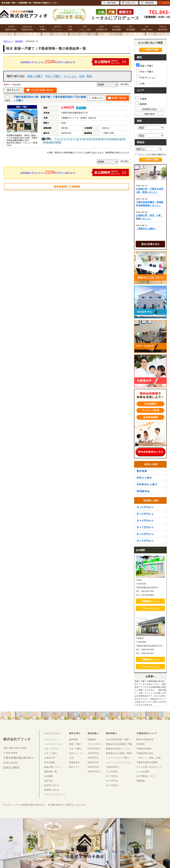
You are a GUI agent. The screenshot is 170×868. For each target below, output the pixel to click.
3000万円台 (93, 762)
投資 (89, 76)
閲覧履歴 (147, 3)
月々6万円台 (112, 772)
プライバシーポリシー (55, 794)
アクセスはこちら (150, 608)
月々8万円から (145, 534)
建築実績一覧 (51, 772)
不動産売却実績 (144, 749)
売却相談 (131, 28)
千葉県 (141, 98)
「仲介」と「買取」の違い (149, 758)
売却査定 (141, 744)
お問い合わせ (147, 30)
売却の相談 (50, 762)
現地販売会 (143, 491)
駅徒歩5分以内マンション (118, 749)
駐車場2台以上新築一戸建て (119, 753)
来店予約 (163, 28)
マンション (57, 28)
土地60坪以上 (113, 767)
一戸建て (42, 28)
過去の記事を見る (150, 244)
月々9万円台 (112, 785)
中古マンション (146, 77)
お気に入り (129, 3)
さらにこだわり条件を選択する (151, 154)
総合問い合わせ (52, 785)
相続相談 (141, 781)
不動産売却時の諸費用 (147, 762)
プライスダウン (95, 744)
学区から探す (144, 478)
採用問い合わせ (52, 790)
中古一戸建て (53, 76)
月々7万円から (145, 527)
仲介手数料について (146, 776)
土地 (70, 28)
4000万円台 (93, 767)
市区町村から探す (147, 484)
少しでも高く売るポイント (149, 767)
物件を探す (11, 28)
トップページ (51, 739)
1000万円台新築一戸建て (118, 739)
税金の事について (53, 767)
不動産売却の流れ (145, 753)
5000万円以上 (94, 772)
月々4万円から (145, 507)
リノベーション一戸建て (118, 758)
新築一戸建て (35, 76)
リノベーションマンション (119, 762)
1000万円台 (93, 753)
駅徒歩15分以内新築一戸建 (119, 744)
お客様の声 (102, 28)
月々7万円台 (112, 776)
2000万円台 (93, 758)
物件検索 (142, 471)
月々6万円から (145, 521)
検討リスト (74, 767)
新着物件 (92, 739)
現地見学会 (27, 28)
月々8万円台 (112, 781)
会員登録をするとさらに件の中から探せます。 (75, 62)
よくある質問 (143, 772)
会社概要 (117, 28)
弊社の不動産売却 (145, 739)
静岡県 (141, 104)
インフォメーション (54, 744)
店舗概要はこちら (150, 601)
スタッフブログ (52, 749)
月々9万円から (145, 541)
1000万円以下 (94, 749)
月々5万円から (145, 514)
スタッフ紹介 (85, 30)
